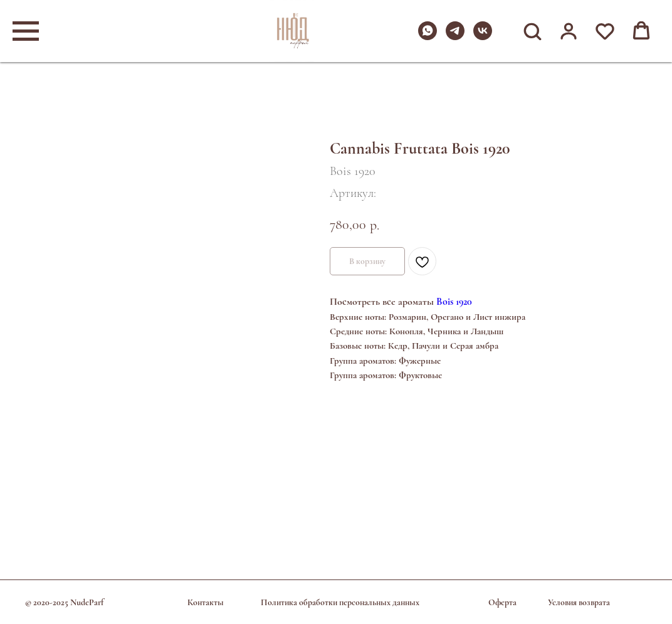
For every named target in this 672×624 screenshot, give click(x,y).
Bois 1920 (454, 302)
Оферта (502, 602)
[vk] (483, 37)
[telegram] (455, 37)
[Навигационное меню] (26, 31)
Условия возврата (579, 602)
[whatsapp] (428, 37)
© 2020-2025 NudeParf (64, 602)
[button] (532, 31)
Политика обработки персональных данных (340, 602)
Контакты (206, 602)
